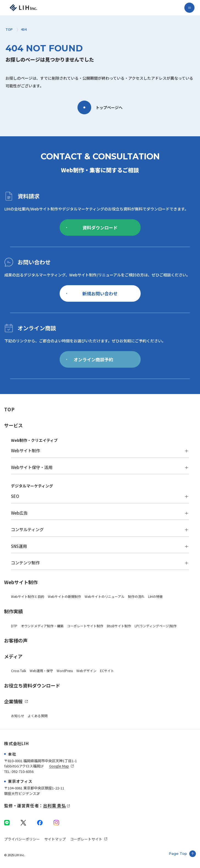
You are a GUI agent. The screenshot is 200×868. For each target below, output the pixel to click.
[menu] (189, 8)
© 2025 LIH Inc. (15, 855)
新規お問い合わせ (92, 293)
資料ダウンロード (92, 228)
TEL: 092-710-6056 (19, 771)
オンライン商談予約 (90, 359)
